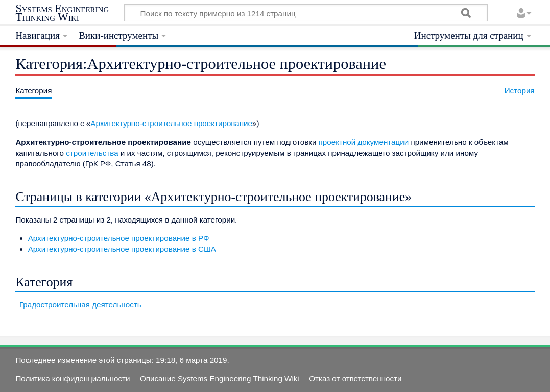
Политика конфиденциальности (73, 378)
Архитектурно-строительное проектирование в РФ (119, 238)
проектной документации (364, 142)
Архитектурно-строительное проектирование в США (122, 249)
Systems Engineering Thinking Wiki (62, 13)
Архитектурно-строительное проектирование (171, 123)
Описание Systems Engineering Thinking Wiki (220, 378)
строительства (92, 153)
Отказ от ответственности (355, 378)
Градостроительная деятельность (80, 304)
